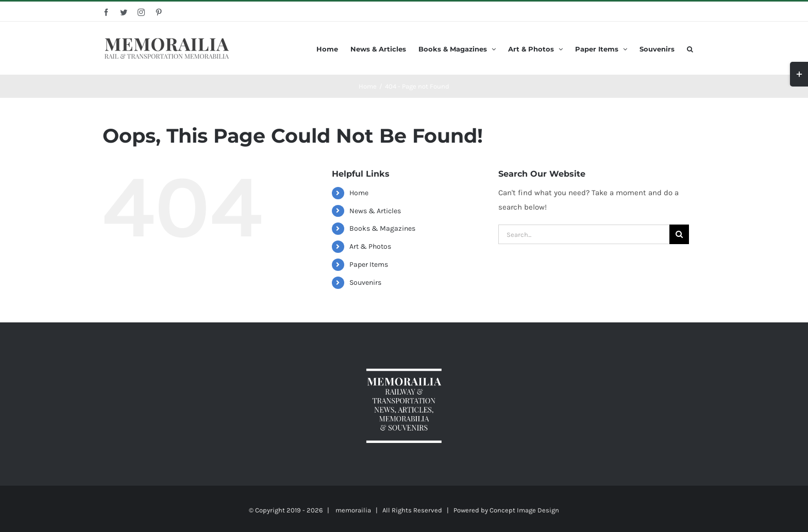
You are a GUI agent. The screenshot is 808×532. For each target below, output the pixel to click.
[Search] (690, 48)
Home (359, 193)
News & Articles (375, 211)
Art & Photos (370, 246)
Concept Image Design (524, 510)
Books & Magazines (382, 228)
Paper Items (369, 264)
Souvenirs (365, 282)
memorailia (353, 510)
